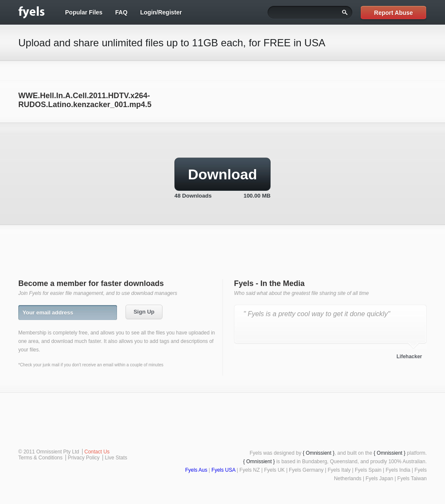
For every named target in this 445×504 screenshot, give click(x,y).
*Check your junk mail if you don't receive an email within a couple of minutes (91, 365)
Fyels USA (223, 470)
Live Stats (116, 458)
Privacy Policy (84, 458)
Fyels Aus (196, 470)
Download (222, 174)
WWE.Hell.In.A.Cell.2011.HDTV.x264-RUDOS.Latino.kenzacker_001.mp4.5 (85, 100)
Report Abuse (393, 13)
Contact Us (97, 452)
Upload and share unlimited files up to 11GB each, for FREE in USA (172, 43)
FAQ (121, 12)
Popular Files (84, 12)
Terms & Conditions (40, 458)
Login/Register (161, 12)
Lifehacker (409, 357)
